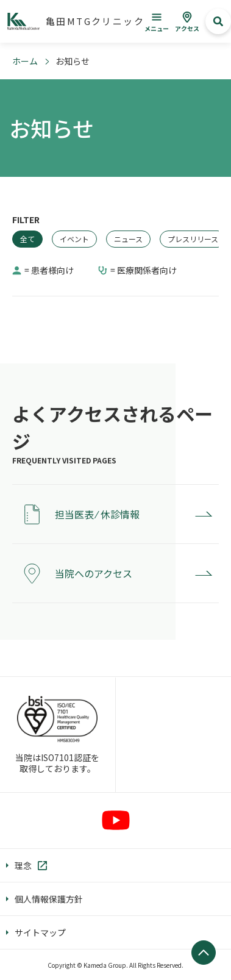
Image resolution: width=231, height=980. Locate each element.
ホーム (25, 61)
